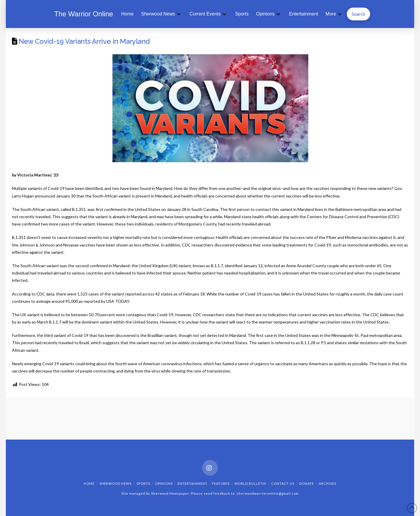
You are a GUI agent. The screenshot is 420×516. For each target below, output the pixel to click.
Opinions (164, 483)
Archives (328, 483)
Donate (307, 483)
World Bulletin (250, 483)
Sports (143, 483)
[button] (358, 14)
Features (221, 483)
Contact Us (283, 483)
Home (89, 483)
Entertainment (192, 483)
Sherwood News (116, 483)
